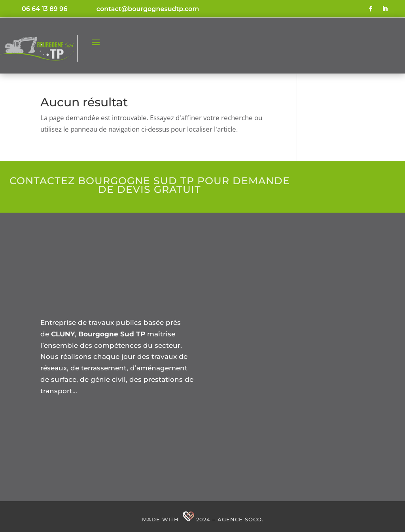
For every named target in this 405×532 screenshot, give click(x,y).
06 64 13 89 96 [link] (44, 9)
